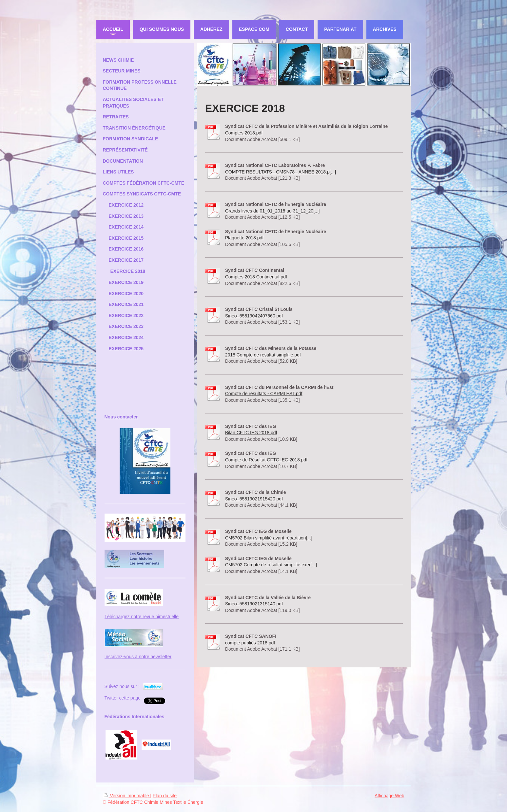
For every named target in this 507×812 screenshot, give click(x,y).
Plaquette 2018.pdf (244, 238)
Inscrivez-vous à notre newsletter (138, 657)
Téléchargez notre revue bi (132, 617)
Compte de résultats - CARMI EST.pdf (264, 394)
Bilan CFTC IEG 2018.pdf (251, 433)
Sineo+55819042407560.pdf (254, 316)
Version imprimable (127, 796)
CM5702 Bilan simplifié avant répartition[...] (269, 538)
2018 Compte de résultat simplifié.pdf (263, 355)
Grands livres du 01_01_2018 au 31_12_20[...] (273, 211)
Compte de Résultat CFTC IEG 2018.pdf (266, 460)
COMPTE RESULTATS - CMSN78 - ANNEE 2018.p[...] (281, 172)
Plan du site (165, 796)
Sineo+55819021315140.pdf (254, 604)
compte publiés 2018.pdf (250, 643)
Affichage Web (390, 796)
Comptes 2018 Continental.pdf (256, 277)
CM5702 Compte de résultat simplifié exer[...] (271, 565)
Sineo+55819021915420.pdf (254, 499)
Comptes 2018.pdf (244, 133)
